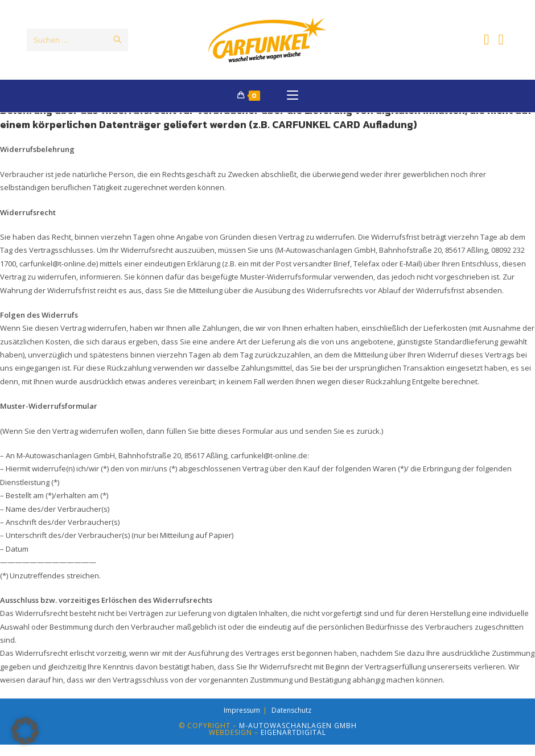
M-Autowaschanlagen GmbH (298, 737)
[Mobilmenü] (293, 97)
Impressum (242, 722)
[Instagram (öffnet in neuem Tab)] (501, 39)
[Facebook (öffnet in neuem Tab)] (487, 39)
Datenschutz (291, 722)
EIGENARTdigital (293, 744)
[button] (25, 731)
